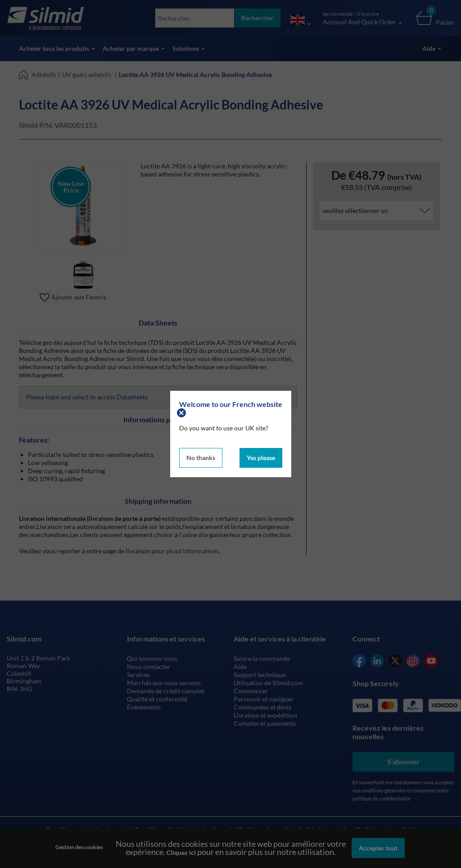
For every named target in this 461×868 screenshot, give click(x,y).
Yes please (261, 458)
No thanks (201, 458)
